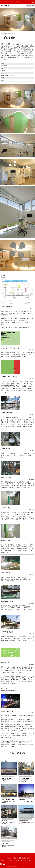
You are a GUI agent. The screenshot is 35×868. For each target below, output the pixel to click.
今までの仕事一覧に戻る (18, 753)
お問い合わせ (20, 861)
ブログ (2, 861)
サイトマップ (28, 861)
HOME (2, 858)
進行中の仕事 (26, 858)
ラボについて (9, 858)
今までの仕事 (5, 6)
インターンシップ (10, 861)
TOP (2, 855)
